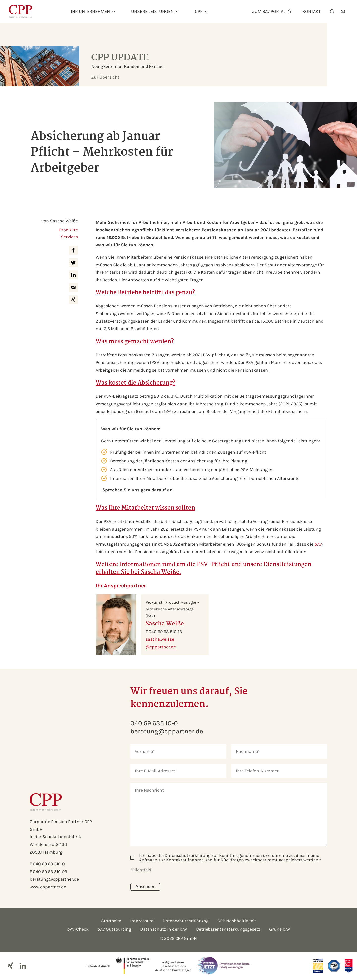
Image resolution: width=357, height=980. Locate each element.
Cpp (199, 11)
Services (69, 237)
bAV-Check (78, 929)
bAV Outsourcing (114, 929)
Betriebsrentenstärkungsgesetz (228, 929)
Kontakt (312, 11)
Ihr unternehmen (90, 11)
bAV (318, 544)
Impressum (142, 921)
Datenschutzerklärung (188, 855)
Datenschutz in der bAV (164, 929)
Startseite (111, 921)
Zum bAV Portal (272, 11)
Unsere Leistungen (152, 11)
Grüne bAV (280, 929)
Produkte (69, 230)
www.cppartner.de (48, 887)
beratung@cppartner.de (54, 879)
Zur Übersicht (105, 77)
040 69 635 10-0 (154, 723)
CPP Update (120, 58)
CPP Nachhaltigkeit (237, 921)
